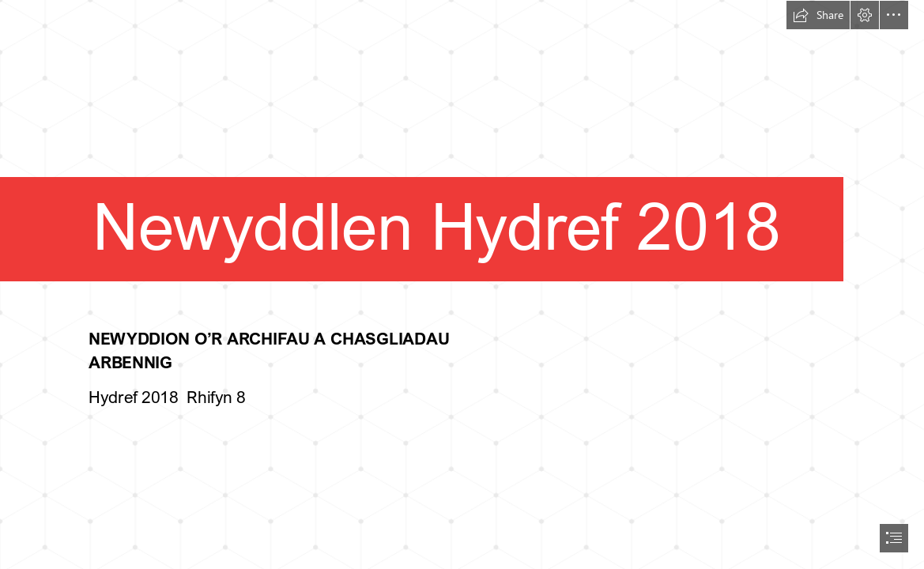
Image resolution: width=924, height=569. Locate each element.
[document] (462, 284)
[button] (818, 15)
